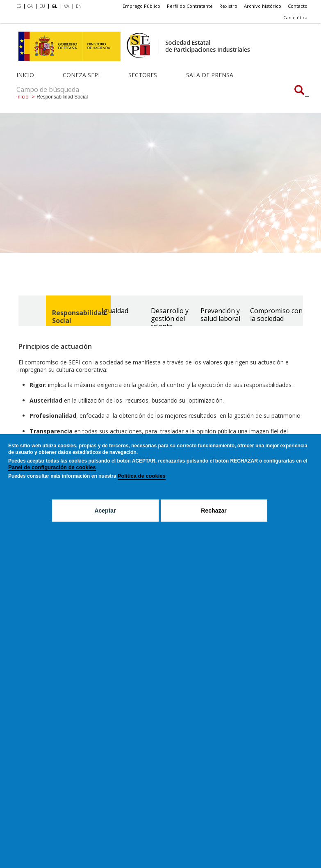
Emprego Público (141, 6)
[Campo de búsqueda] (299, 91)
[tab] (70, 311)
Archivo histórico (263, 6)
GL (55, 6)
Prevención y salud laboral (220, 315)
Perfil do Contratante (190, 6)
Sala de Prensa (210, 75)
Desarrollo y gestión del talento (170, 318)
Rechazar (214, 511)
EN (79, 6)
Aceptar (105, 511)
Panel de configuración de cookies (52, 467)
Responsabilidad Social (79, 317)
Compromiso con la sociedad (276, 315)
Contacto (298, 6)
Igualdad (115, 311)
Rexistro (228, 6)
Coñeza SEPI (81, 75)
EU (42, 6)
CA (30, 6)
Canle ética (295, 17)
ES (19, 6)
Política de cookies (142, 476)
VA (67, 6)
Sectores (143, 75)
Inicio (25, 75)
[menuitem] (20, 7)
